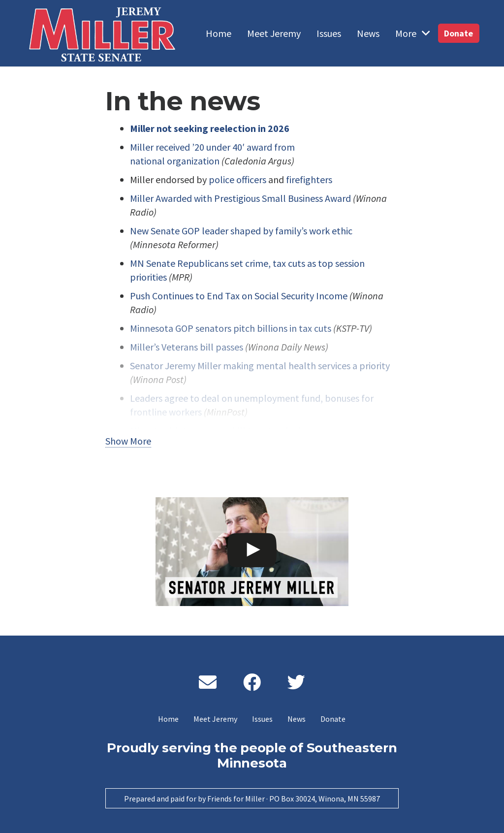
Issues (262, 719)
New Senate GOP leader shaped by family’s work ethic (241, 231)
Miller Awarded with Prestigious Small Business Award (240, 198)
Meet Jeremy (215, 719)
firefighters (309, 179)
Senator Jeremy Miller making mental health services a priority (260, 366)
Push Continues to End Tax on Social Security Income (239, 296)
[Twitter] (296, 682)
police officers (237, 179)
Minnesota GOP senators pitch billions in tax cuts (231, 328)
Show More (128, 441)
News (297, 719)
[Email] (208, 682)
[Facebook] (252, 682)
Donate (333, 719)
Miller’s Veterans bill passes (187, 347)
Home (168, 719)
